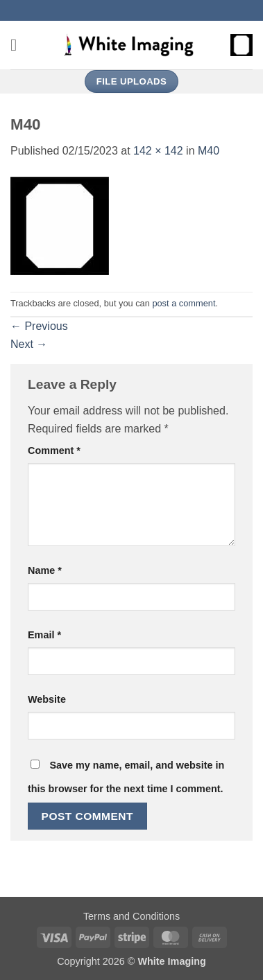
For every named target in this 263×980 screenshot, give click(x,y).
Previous (39, 326)
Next (29, 344)
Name (45, 570)
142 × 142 (158, 151)
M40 (209, 151)
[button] (19, 45)
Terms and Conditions (131, 916)
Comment (54, 450)
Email (44, 635)
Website (47, 699)
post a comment (184, 303)
